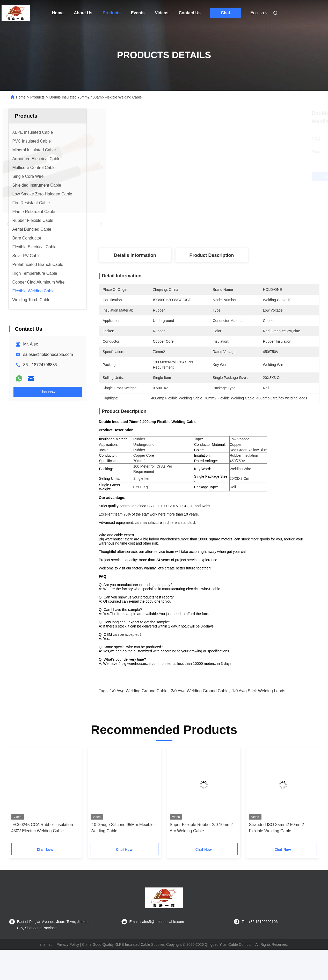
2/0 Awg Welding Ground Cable (200, 709)
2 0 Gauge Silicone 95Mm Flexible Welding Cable (122, 846)
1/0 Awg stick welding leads (259, 709)
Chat (225, 13)
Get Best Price (236, 176)
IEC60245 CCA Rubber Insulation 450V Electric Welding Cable (42, 846)
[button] (26, 815)
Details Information (135, 255)
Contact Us (190, 13)
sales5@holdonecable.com (48, 354)
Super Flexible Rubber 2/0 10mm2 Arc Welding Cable (201, 846)
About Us (83, 13)
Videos (162, 13)
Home (58, 13)
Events (138, 13)
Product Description (212, 255)
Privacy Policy (68, 963)
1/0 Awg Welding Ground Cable (139, 709)
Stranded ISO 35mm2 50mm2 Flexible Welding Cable (277, 846)
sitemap (46, 963)
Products (112, 13)
